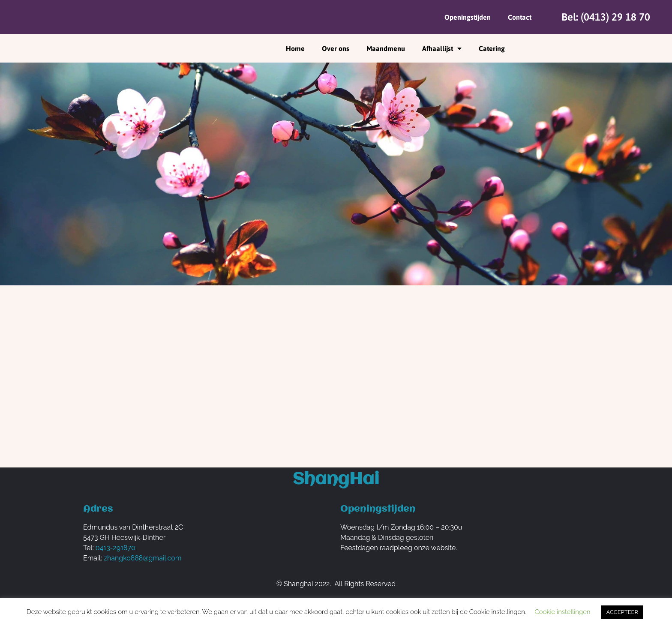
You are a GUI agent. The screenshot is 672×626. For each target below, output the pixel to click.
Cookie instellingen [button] (562, 612)
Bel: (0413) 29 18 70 (606, 17)
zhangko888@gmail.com (142, 558)
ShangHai (336, 480)
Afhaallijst (442, 48)
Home (295, 48)
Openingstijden (468, 17)
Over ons (336, 48)
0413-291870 (115, 548)
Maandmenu (386, 48)
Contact (520, 17)
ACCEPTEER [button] (622, 612)
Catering (492, 48)
